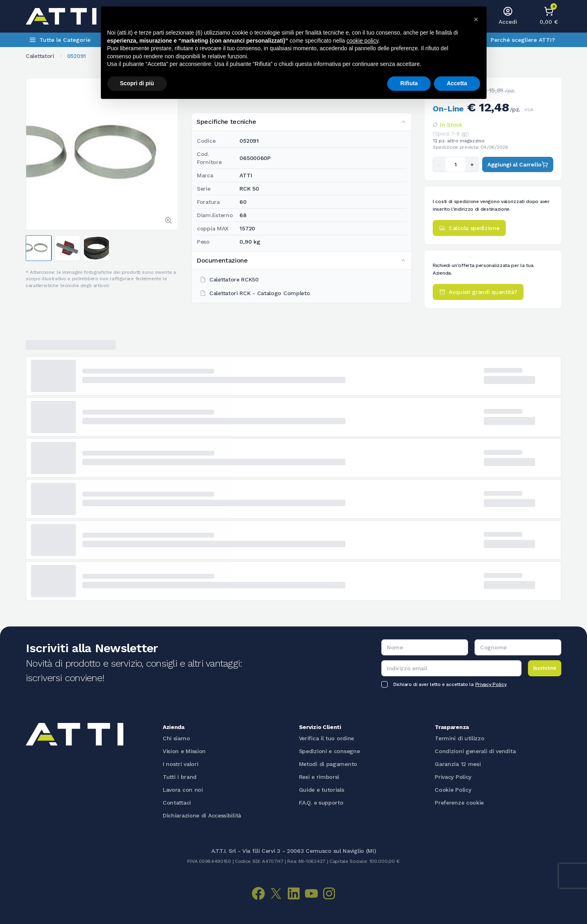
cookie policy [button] (362, 41)
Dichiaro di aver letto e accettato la (450, 684)
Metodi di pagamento (328, 764)
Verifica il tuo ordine (326, 738)
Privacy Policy (491, 684)
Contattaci (177, 803)
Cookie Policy (453, 790)
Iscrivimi (545, 668)
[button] (476, 19)
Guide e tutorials (322, 790)
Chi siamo (176, 738)
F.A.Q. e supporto (321, 803)
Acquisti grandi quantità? (478, 292)
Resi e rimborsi (319, 777)
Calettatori (40, 56)
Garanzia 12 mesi (458, 764)
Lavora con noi (183, 790)
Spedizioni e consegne (329, 751)
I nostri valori (181, 764)
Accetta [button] (457, 83)
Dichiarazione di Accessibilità (202, 815)
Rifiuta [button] (409, 83)
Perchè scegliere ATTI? (523, 40)
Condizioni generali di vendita (475, 751)
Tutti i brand (180, 777)
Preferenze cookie (459, 803)
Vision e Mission (184, 751)
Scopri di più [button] (137, 83)
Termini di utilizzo (459, 738)
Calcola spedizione (469, 228)
